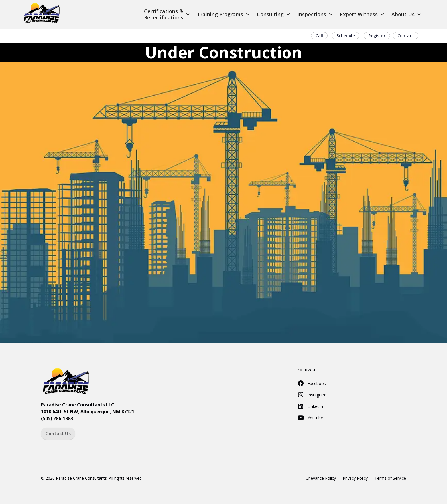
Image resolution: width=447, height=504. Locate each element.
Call (319, 36)
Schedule (346, 36)
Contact (406, 36)
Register (377, 36)
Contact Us (58, 434)
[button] (167, 14)
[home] (42, 14)
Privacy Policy (355, 478)
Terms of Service (390, 478)
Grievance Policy (321, 478)
